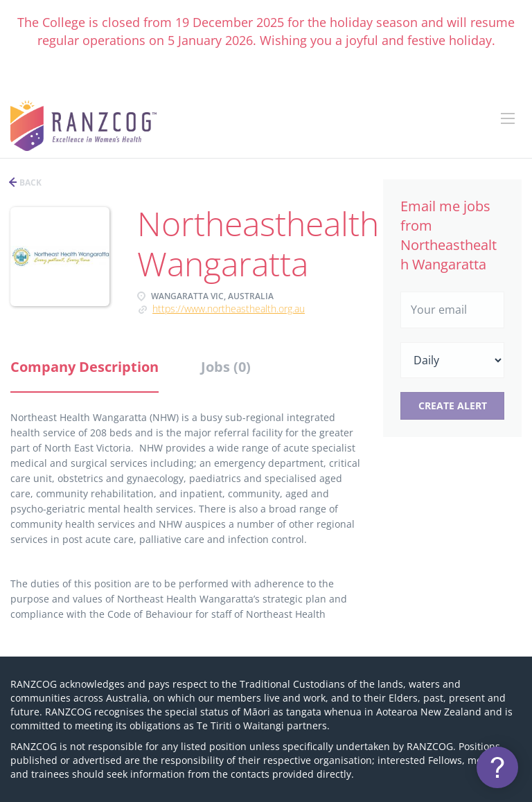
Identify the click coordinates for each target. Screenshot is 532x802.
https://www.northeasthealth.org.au (229, 309)
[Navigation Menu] (508, 118)
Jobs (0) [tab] (226, 367)
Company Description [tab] (85, 367)
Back (29, 182)
